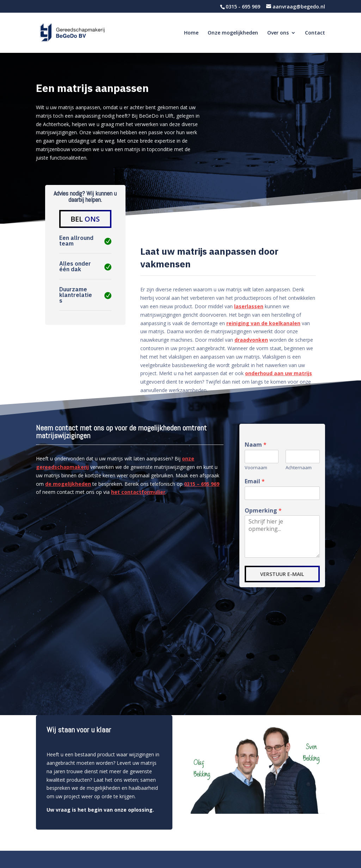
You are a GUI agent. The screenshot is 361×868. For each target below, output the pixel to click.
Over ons (278, 33)
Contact (315, 33)
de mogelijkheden (68, 484)
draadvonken (251, 340)
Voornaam (256, 468)
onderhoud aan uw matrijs (279, 373)
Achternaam (299, 468)
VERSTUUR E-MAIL (282, 574)
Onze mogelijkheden (233, 33)
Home (191, 33)
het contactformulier (138, 492)
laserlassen (249, 306)
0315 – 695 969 (202, 484)
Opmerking (263, 511)
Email (255, 481)
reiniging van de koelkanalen (263, 323)
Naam (256, 445)
